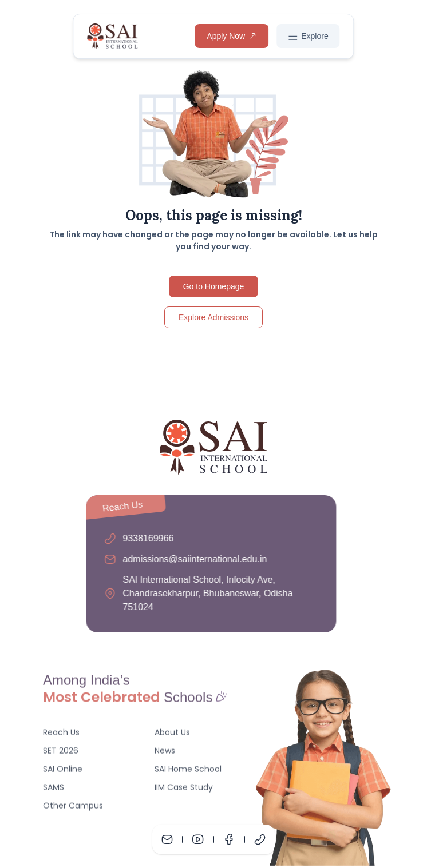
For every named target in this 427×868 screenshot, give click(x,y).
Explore (308, 36)
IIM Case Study (184, 790)
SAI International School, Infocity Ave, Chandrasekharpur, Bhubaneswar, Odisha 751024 (205, 593)
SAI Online (63, 771)
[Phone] (260, 839)
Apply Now (232, 36)
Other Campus (73, 808)
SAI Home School (188, 771)
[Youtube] (198, 839)
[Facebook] (229, 839)
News (165, 753)
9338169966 (146, 538)
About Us (172, 735)
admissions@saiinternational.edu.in (192, 559)
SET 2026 (61, 753)
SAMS (54, 790)
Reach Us (61, 735)
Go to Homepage (214, 286)
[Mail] (167, 839)
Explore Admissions (214, 317)
